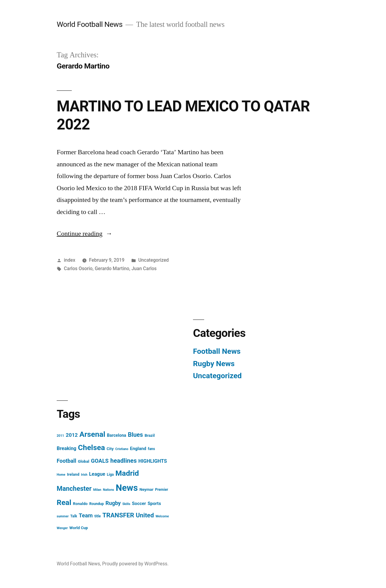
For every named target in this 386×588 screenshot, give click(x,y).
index (70, 260)
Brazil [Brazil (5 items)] (150, 435)
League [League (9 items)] (97, 474)
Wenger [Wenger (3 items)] (62, 528)
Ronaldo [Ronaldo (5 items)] (80, 504)
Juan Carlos (144, 268)
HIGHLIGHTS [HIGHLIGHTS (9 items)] (153, 461)
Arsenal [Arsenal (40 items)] (92, 434)
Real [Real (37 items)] (64, 502)
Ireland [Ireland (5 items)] (73, 474)
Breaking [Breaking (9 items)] (66, 448)
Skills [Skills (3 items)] (126, 504)
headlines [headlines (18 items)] (124, 461)
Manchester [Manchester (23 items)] (74, 489)
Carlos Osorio (78, 268)
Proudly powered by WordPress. (135, 564)
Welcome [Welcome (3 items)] (162, 516)
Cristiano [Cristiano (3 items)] (122, 449)
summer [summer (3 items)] (63, 516)
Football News (217, 351)
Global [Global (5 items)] (84, 461)
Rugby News (214, 364)
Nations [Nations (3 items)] (108, 490)
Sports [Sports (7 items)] (154, 503)
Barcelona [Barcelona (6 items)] (117, 435)
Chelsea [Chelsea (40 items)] (92, 447)
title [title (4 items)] (98, 516)
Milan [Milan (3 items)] (97, 490)
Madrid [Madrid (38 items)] (127, 473)
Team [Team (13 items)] (86, 515)
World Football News (90, 24)
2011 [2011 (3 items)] (60, 436)
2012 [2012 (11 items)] (72, 435)
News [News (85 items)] (127, 488)
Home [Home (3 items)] (61, 475)
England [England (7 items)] (138, 449)
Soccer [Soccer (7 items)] (139, 503)
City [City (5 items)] (110, 449)
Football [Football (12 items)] (66, 461)
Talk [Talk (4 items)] (74, 516)
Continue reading (85, 234)
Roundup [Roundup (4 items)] (96, 504)
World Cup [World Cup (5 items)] (79, 528)
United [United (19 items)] (145, 515)
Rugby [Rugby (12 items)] (113, 503)
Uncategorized (153, 260)
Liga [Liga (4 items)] (110, 475)
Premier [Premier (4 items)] (161, 490)
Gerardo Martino (112, 268)
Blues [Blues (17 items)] (135, 435)
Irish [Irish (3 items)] (84, 475)
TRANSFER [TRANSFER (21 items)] (118, 515)
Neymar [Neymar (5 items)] (146, 489)
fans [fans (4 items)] (151, 449)
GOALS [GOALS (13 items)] (100, 461)
